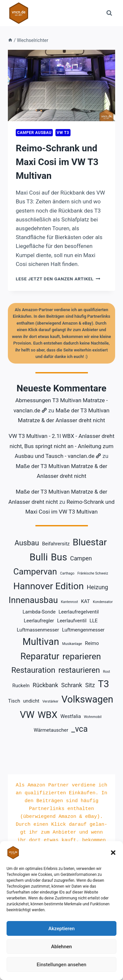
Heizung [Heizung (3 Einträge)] (98, 587)
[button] (113, 853)
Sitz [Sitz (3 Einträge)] (90, 685)
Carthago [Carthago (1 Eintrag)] (67, 573)
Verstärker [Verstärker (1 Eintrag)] (50, 701)
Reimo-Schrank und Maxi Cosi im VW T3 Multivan (57, 162)
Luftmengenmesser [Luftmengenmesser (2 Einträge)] (83, 630)
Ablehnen (61, 947)
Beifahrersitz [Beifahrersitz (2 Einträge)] (56, 544)
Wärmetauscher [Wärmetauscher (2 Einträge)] (51, 730)
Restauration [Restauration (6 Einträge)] (33, 670)
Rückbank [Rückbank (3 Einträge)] (45, 685)
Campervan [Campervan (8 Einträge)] (35, 572)
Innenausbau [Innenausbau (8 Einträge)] (33, 600)
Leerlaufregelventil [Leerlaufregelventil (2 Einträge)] (79, 612)
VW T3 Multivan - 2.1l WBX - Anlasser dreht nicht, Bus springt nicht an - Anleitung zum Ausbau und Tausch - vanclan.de (61, 446)
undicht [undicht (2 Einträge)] (31, 701)
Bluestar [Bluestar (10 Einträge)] (90, 542)
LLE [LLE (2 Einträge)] (94, 621)
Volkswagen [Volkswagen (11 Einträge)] (87, 699)
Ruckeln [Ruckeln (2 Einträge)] (21, 686)
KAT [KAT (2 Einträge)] (85, 601)
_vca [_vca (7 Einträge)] (79, 729)
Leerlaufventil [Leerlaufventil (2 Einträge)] (72, 621)
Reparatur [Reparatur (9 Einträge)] (40, 656)
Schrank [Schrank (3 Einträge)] (72, 685)
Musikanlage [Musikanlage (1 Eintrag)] (72, 644)
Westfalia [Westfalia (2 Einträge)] (71, 716)
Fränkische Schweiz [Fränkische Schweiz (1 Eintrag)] (93, 573)
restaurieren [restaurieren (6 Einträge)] (79, 670)
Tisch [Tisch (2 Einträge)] (14, 701)
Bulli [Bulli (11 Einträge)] (39, 557)
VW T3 (63, 133)
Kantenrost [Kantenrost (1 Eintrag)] (70, 602)
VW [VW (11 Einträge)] (27, 715)
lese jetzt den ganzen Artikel (58, 279)
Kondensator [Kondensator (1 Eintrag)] (103, 602)
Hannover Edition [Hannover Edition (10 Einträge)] (48, 586)
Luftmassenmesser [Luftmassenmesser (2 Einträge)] (38, 630)
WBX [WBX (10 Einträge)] (47, 715)
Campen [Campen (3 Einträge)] (81, 558)
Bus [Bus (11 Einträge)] (59, 557)
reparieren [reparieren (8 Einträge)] (82, 656)
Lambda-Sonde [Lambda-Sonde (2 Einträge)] (39, 612)
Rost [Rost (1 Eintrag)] (107, 672)
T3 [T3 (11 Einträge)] (103, 684)
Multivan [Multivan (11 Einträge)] (41, 642)
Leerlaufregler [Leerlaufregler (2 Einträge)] (39, 621)
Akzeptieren (61, 929)
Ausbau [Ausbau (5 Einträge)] (27, 543)
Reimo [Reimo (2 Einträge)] (92, 643)
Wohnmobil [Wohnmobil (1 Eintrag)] (93, 717)
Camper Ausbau (34, 133)
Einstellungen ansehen (61, 965)
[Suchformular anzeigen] (109, 13)
